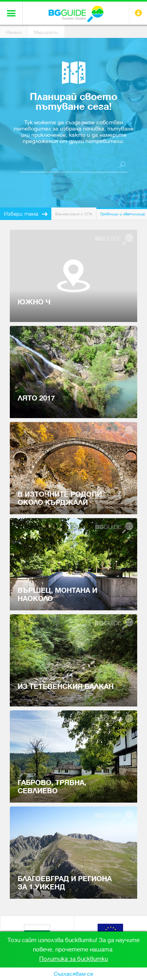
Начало (14, 32)
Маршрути (46, 32)
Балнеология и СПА (74, 214)
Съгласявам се (73, 974)
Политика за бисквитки (73, 959)
